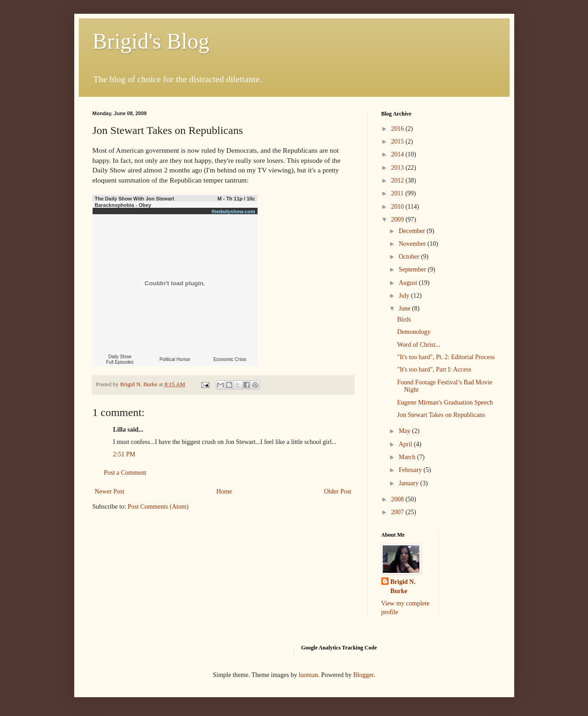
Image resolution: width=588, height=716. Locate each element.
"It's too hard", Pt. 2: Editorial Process (446, 357)
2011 (398, 193)
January (409, 483)
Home (224, 491)
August (409, 283)
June (405, 308)
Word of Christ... (418, 345)
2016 (398, 129)
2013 (398, 168)
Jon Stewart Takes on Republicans (441, 415)
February (411, 470)
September (413, 269)
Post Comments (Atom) (158, 507)
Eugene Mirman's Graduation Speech (445, 402)
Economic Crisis (230, 359)
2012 (398, 180)
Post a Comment (125, 473)
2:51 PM (124, 454)
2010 (398, 207)
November (413, 244)
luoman (308, 675)
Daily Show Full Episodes (120, 359)
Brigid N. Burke (403, 586)
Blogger (363, 675)
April (406, 444)
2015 (398, 142)
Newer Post (110, 491)
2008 (398, 499)
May (405, 431)
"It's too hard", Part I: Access (434, 369)
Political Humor (175, 359)
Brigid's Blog (151, 41)
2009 (398, 219)
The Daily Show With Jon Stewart (135, 199)
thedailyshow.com (234, 211)
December (413, 231)
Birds (404, 319)
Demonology (414, 332)
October (410, 257)
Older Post (338, 491)
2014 (398, 154)
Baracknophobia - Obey (123, 205)
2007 (398, 512)
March (408, 457)
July (405, 296)
